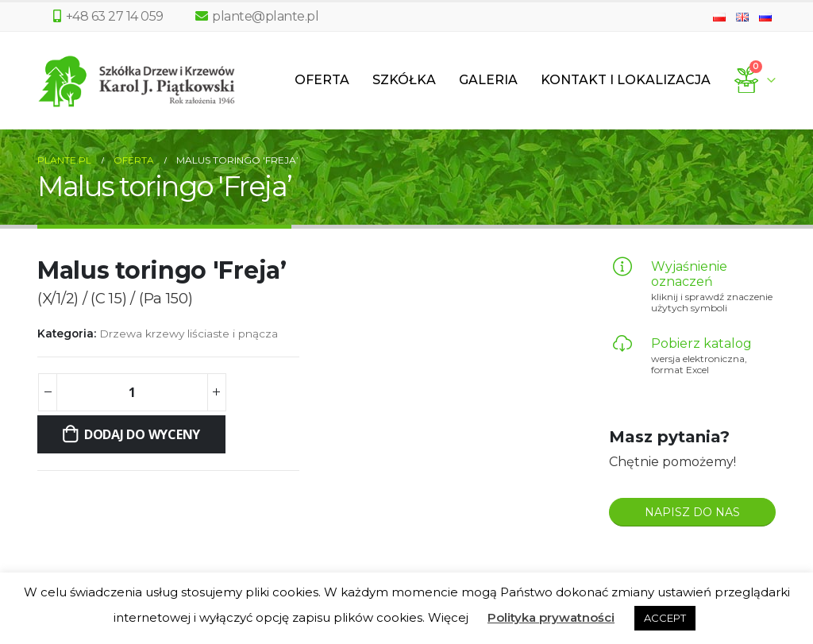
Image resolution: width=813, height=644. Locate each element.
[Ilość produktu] (132, 392)
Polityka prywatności (551, 617)
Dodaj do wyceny (142, 434)
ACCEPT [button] (665, 618)
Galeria (488, 80)
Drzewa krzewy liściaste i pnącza (189, 334)
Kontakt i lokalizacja (626, 80)
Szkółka (404, 80)
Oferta (322, 80)
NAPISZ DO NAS (692, 512)
